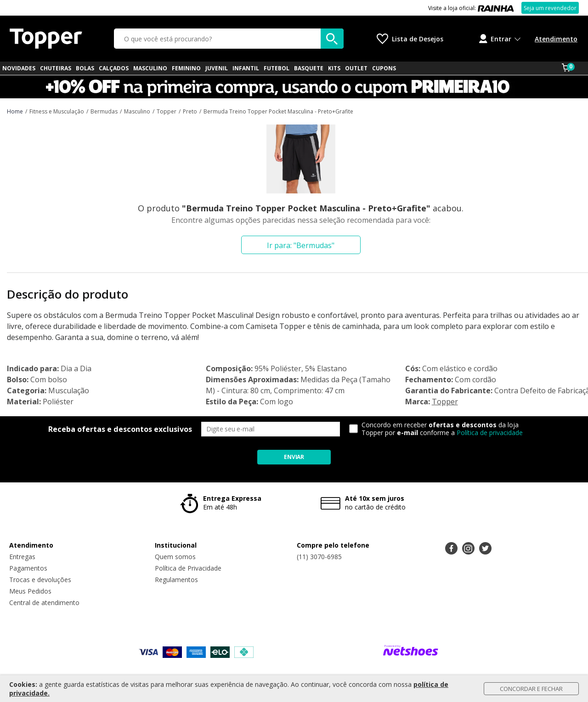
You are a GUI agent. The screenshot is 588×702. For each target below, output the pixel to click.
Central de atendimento (44, 603)
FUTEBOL (277, 68)
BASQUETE (309, 68)
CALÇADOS (114, 68)
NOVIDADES (19, 68)
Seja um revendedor (550, 8)
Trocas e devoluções (40, 580)
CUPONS (384, 68)
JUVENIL (217, 68)
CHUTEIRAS (56, 68)
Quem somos (175, 557)
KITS (334, 68)
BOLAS (85, 68)
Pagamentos (28, 568)
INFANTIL (246, 68)
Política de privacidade (490, 433)
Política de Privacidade (188, 568)
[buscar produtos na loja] (332, 39)
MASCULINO (150, 68)
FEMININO (186, 68)
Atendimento (556, 39)
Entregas (22, 557)
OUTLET (356, 68)
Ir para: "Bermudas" (301, 245)
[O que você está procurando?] (229, 39)
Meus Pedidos (30, 591)
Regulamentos (176, 580)
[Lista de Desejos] (410, 39)
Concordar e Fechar (531, 689)
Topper (445, 402)
